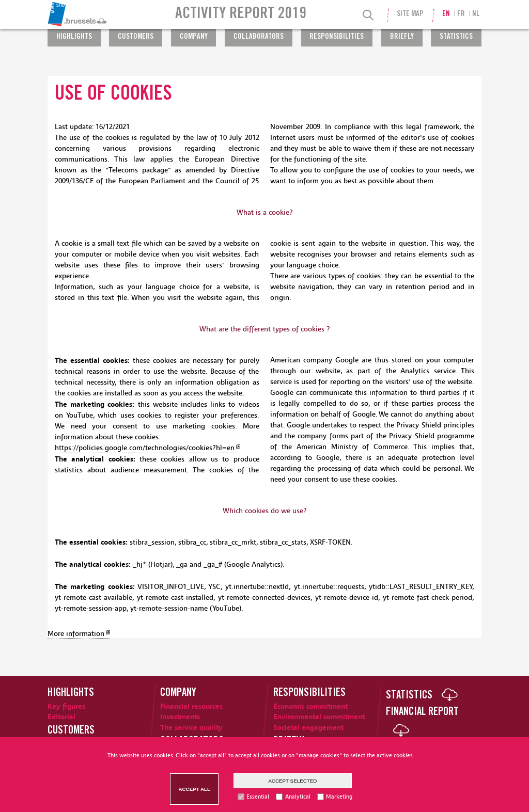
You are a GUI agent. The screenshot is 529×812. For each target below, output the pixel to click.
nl (476, 14)
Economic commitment (310, 706)
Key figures (66, 706)
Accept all (194, 789)
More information (76, 634)
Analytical (298, 797)
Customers (136, 37)
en (446, 14)
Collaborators (259, 37)
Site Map (410, 14)
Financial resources (191, 706)
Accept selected (292, 781)
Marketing (339, 797)
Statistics (456, 37)
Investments (180, 717)
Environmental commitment (319, 717)
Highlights (74, 37)
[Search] (368, 16)
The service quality (191, 728)
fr (461, 14)
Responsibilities (337, 37)
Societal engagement (308, 728)
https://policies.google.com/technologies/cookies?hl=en (145, 448)
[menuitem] (104, 14)
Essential (258, 797)
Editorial (61, 717)
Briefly (402, 37)
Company (194, 37)
